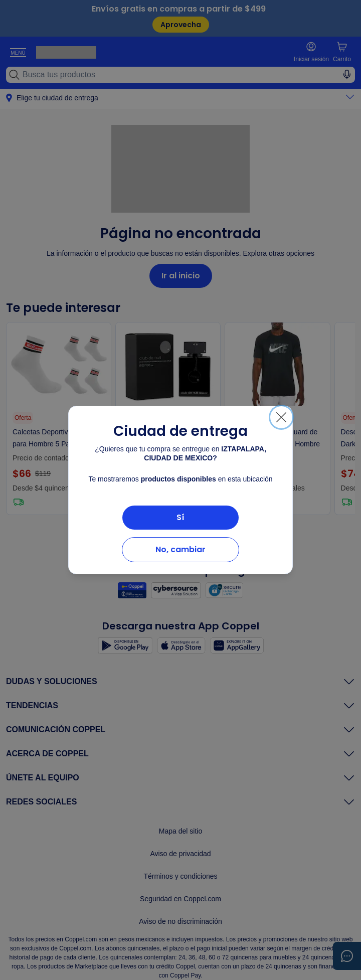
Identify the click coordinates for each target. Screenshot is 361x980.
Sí (180, 517)
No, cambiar (180, 549)
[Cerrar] (281, 417)
